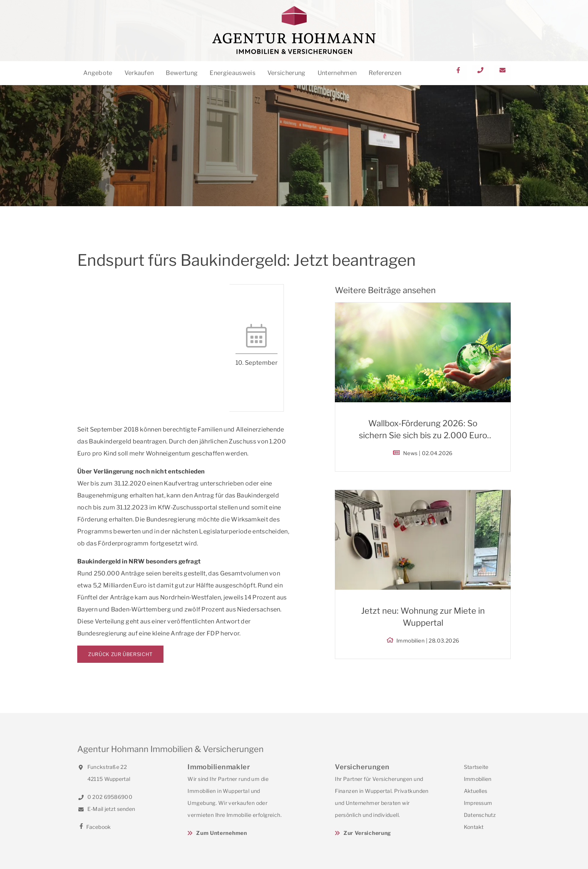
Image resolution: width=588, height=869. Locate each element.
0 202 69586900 (105, 797)
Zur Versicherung (367, 833)
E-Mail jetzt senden (106, 809)
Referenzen (385, 73)
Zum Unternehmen (222, 833)
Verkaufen (139, 73)
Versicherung (286, 73)
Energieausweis (232, 73)
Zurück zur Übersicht (120, 654)
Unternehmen (337, 73)
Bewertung (182, 73)
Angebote (98, 73)
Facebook (94, 827)
